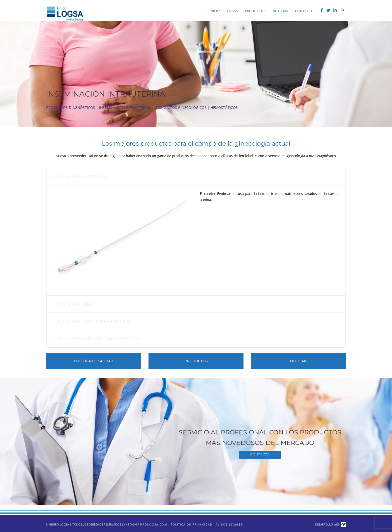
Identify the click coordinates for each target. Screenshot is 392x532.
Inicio (215, 11)
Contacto (304, 11)
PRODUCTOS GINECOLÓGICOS (181, 107)
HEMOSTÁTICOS (224, 107)
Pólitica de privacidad (191, 524)
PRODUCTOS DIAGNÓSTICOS (70, 107)
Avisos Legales (229, 524)
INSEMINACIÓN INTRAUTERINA (125, 107)
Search (343, 10)
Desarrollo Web (331, 524)
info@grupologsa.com (146, 524)
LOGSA (232, 11)
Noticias (280, 11)
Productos (255, 11)
